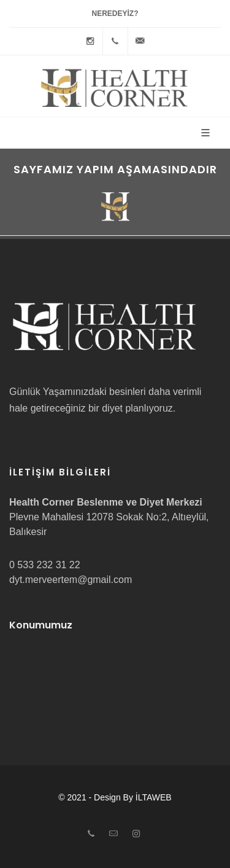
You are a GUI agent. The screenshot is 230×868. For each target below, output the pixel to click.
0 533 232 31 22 (45, 565)
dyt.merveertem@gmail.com (71, 580)
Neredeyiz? (115, 14)
